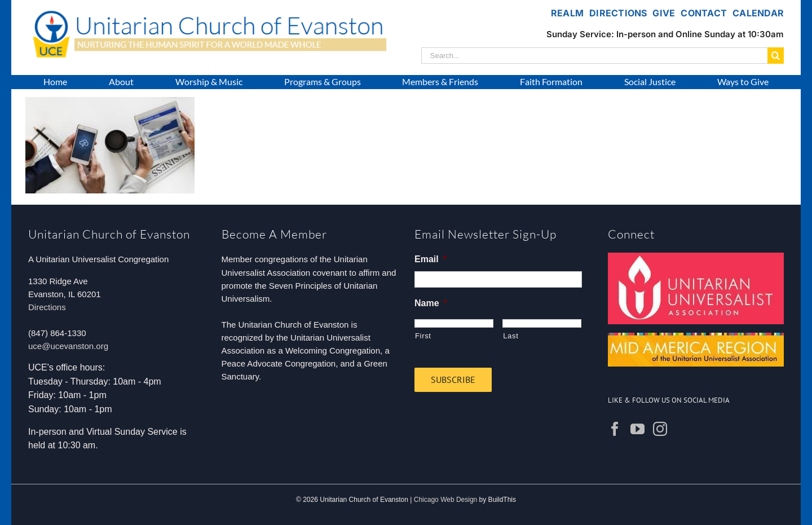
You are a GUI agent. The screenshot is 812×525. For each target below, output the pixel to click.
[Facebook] (615, 429)
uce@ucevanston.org (68, 346)
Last (511, 336)
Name (431, 303)
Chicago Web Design (446, 500)
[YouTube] (637, 429)
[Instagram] (660, 429)
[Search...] (594, 56)
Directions (47, 307)
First (423, 336)
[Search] (776, 56)
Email (431, 259)
